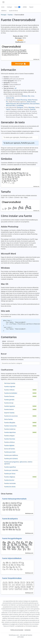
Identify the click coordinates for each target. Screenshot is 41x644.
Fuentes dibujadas (10, 423)
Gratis (3, 7)
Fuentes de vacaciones (11, 416)
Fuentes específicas (10, 467)
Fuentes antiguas (9, 436)
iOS (12, 98)
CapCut (8, 109)
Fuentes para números (11, 459)
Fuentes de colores (10, 487)
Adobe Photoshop (22, 100)
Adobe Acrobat (31, 102)
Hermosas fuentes (10, 383)
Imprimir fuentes (9, 413)
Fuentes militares (9, 390)
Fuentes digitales (9, 445)
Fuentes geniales (9, 400)
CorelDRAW (20, 106)
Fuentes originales (10, 387)
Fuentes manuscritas (10, 426)
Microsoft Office (11, 106)
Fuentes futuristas (10, 439)
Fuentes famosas (9, 396)
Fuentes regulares (10, 406)
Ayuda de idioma (13, 11)
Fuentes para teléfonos (11, 455)
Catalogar (9, 7)
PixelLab (32, 109)
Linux (33, 96)
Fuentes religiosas (10, 477)
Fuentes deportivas (10, 432)
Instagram (20, 107)
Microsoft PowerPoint (23, 104)
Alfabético (4, 11)
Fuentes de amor (9, 480)
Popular (31, 7)
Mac (29, 96)
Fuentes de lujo (9, 403)
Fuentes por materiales (11, 470)
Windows (24, 96)
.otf (15, 88)
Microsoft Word (35, 104)
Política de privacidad (17, 630)
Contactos (28, 630)
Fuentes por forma (10, 474)
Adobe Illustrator (11, 104)
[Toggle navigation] (3, 2)
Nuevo (17, 7)
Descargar (20, 64)
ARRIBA (25, 7)
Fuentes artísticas (9, 442)
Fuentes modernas (10, 429)
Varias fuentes (8, 419)
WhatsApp (31, 107)
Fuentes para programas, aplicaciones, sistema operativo (18, 463)
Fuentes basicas (9, 409)
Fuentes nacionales (10, 483)
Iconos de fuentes (10, 449)
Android (8, 98)
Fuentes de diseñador (11, 393)
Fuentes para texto (10, 452)
